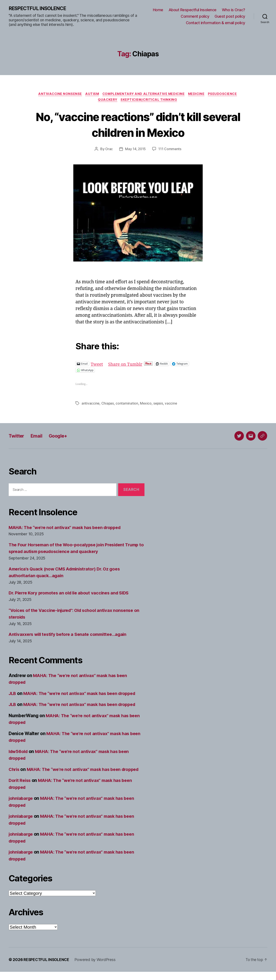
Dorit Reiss (20, 789)
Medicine (198, 95)
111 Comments (170, 150)
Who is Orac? (234, 10)
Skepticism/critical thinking (150, 101)
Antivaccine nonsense (57, 95)
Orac (109, 150)
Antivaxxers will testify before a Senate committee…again (71, 636)
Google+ (62, 437)
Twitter (17, 437)
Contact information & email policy (216, 23)
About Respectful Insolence (193, 10)
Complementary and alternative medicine (144, 95)
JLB (13, 695)
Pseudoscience (226, 95)
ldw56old (19, 753)
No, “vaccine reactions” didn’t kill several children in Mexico (138, 125)
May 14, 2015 (136, 150)
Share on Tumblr (127, 365)
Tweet (97, 365)
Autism (91, 95)
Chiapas (108, 405)
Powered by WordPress (96, 968)
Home (158, 10)
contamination (127, 405)
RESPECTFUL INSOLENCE (39, 9)
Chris (15, 771)
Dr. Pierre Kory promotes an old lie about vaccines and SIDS (72, 594)
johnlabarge (22, 806)
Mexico (146, 405)
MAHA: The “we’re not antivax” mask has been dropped (68, 529)
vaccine (172, 405)
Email (39, 437)
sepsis (159, 405)
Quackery (107, 101)
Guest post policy (230, 17)
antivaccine (91, 405)
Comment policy (195, 17)
